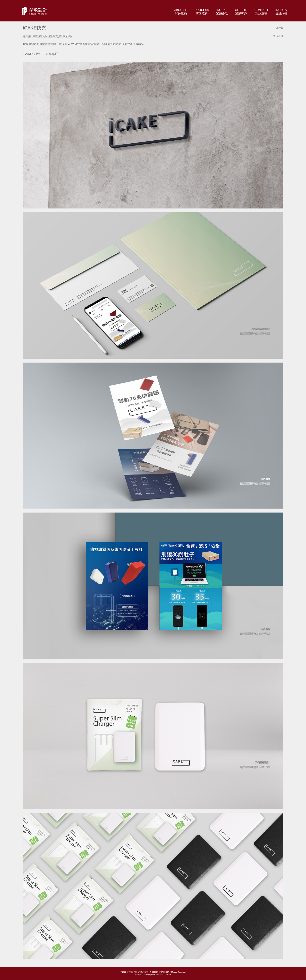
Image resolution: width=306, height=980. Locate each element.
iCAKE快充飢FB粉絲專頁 (41, 54)
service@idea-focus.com (161, 975)
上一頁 (280, 28)
